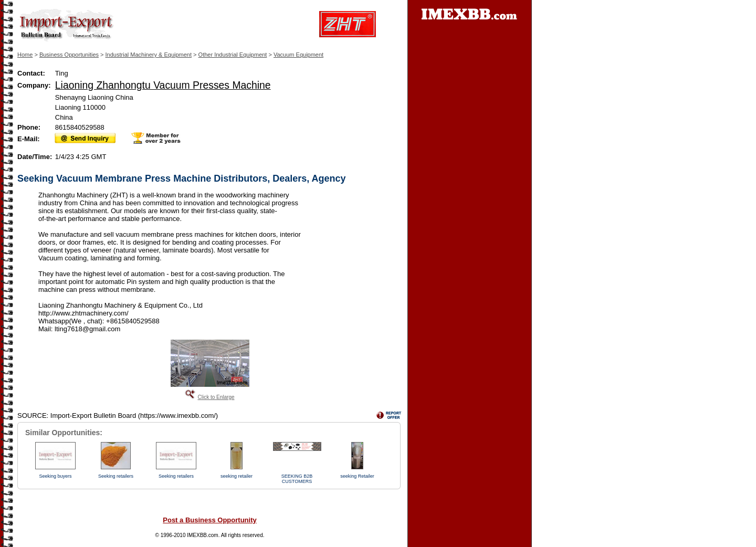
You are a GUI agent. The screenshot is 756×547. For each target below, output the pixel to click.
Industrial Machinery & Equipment (149, 55)
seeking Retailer (357, 476)
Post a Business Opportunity (209, 520)
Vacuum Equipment (298, 55)
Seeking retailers (116, 476)
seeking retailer (237, 476)
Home (25, 55)
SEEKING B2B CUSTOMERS (297, 479)
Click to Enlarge (216, 397)
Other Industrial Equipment (233, 55)
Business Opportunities (69, 55)
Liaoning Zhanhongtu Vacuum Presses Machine (163, 85)
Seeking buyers (55, 476)
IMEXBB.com (202, 535)
